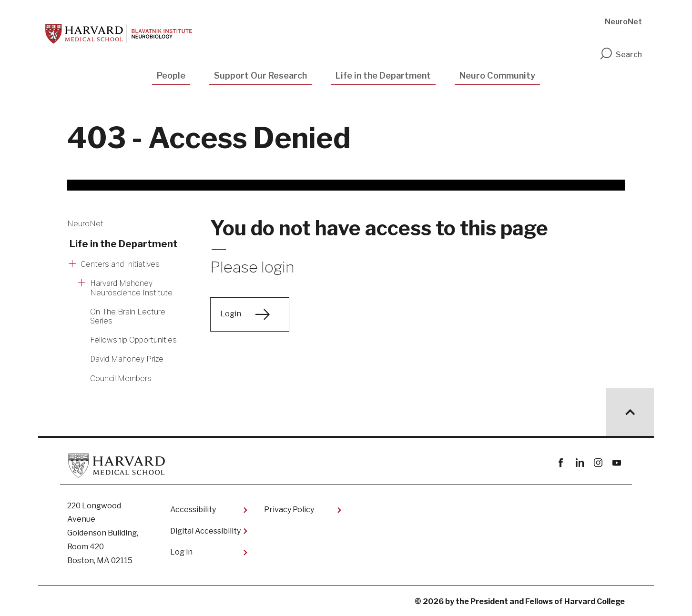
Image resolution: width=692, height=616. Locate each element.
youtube (616, 463)
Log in (181, 552)
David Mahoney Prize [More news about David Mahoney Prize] (127, 359)
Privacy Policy (289, 510)
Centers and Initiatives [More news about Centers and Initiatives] (120, 264)
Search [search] (621, 55)
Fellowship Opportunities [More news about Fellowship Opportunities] (133, 340)
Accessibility (193, 510)
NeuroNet (623, 22)
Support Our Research (260, 76)
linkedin (579, 463)
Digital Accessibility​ (205, 531)
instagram (598, 463)
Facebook (561, 463)
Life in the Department (383, 76)
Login (231, 314)
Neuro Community (497, 76)
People (171, 76)
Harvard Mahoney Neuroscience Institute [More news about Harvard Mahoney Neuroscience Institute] (131, 288)
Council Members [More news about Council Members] (121, 379)
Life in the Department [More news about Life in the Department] (124, 244)
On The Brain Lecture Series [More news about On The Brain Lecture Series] (128, 316)
